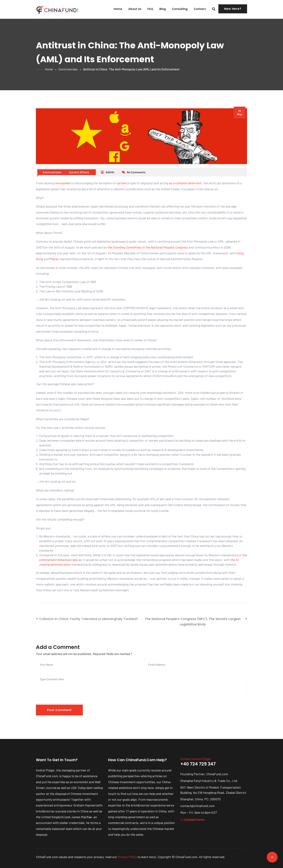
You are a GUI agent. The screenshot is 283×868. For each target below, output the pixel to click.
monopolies (63, 183)
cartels (121, 183)
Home (118, 9)
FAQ (150, 9)
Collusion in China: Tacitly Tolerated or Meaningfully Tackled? (89, 619)
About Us (135, 9)
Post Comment (59, 710)
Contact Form (192, 820)
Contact (200, 9)
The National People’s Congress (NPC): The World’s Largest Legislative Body (193, 622)
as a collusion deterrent (185, 183)
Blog (163, 9)
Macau (54, 259)
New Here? (233, 9)
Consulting (180, 9)
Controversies (68, 69)
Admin (107, 172)
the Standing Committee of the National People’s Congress (148, 247)
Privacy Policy (127, 857)
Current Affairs (79, 172)
